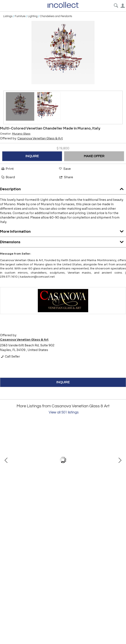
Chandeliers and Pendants (56, 16)
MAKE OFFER (94, 156)
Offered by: (31, 138)
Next (120, 460)
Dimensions (63, 241)
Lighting (33, 16)
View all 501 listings (64, 412)
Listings (8, 16)
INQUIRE (32, 156)
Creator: (15, 134)
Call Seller (10, 356)
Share (66, 177)
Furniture (20, 16)
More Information (63, 230)
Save (64, 169)
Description (63, 188)
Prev (6, 460)
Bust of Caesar (50, 498)
